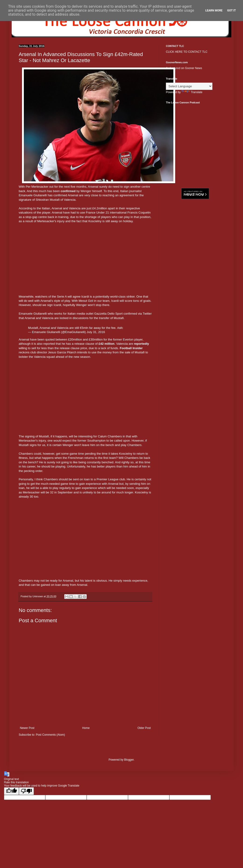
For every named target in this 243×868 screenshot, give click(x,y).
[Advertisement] (85, 260)
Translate (192, 92)
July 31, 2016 (96, 332)
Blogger (129, 760)
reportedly (141, 344)
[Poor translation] (26, 791)
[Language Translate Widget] (189, 86)
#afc (120, 328)
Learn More (214, 11)
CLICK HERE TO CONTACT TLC (187, 52)
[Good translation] (11, 791)
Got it (231, 11)
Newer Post (27, 728)
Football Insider (131, 348)
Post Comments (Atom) (50, 735)
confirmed (68, 191)
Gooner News (193, 68)
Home (86, 728)
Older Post (144, 728)
